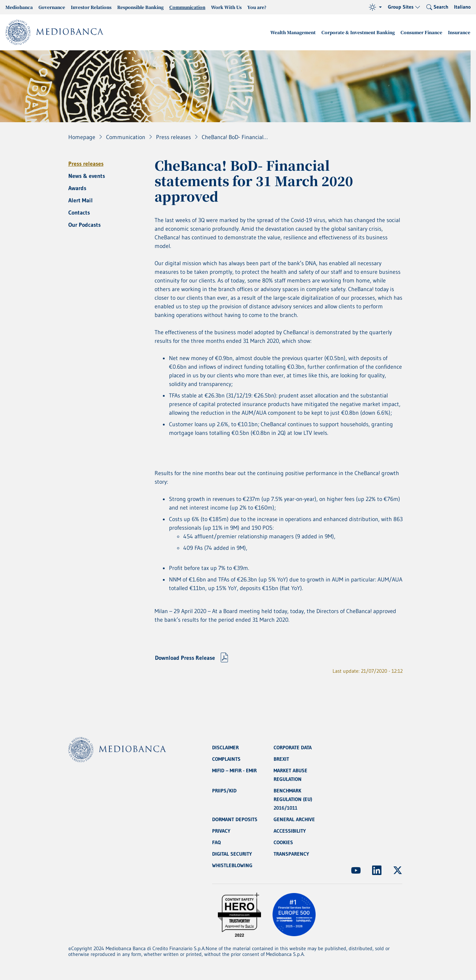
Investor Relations (91, 7)
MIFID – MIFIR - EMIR (234, 770)
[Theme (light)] (375, 7)
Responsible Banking (140, 7)
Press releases (86, 164)
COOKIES (283, 842)
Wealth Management (293, 32)
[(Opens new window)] (356, 870)
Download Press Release (185, 658)
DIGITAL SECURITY (232, 854)
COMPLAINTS (226, 759)
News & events (87, 176)
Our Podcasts (84, 225)
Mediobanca (19, 7)
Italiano (462, 7)
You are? (257, 7)
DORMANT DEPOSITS (235, 819)
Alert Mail (81, 200)
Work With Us (226, 7)
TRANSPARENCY (291, 854)
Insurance (459, 32)
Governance (52, 7)
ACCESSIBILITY (290, 831)
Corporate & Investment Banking (358, 32)
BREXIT (281, 759)
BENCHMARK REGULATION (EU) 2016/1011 (293, 799)
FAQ (216, 842)
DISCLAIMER (225, 747)
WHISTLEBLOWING (232, 865)
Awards (77, 188)
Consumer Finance (421, 32)
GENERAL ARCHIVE (294, 819)
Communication (187, 7)
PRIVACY (221, 831)
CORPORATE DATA (293, 747)
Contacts (79, 212)
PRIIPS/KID (224, 791)
